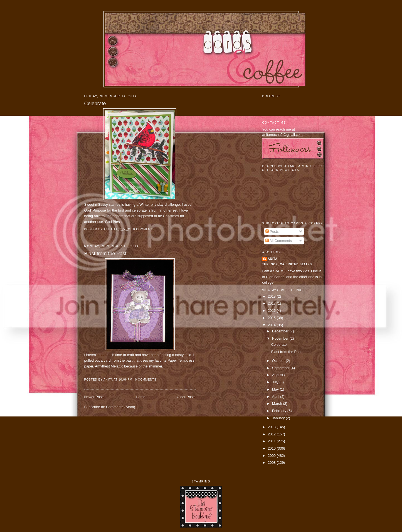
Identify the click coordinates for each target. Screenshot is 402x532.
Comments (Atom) (120, 407)
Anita (273, 259)
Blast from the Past (105, 254)
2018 (272, 296)
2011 (272, 441)
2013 (272, 427)
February (280, 411)
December (281, 331)
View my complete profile (286, 290)
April (276, 397)
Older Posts (186, 397)
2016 (272, 311)
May (276, 389)
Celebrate (95, 104)
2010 (272, 448)
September (281, 368)
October (279, 361)
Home (140, 397)
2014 (272, 325)
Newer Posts (94, 397)
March (278, 404)
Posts (272, 231)
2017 (272, 303)
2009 (272, 456)
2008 (272, 463)
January (279, 418)
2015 (272, 318)
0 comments (144, 229)
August (278, 375)
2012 (272, 434)
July (276, 382)
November (281, 338)
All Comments (279, 241)
